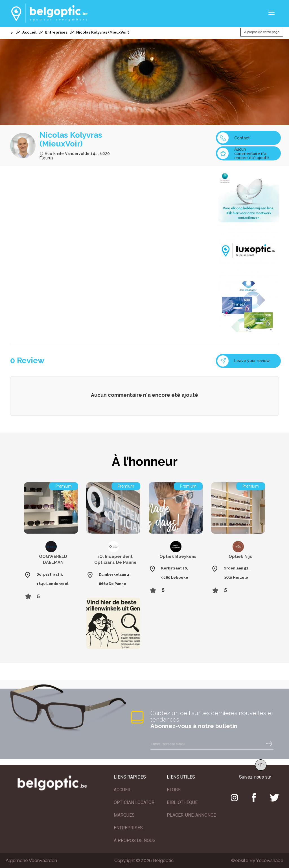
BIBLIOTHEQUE (182, 802)
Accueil (29, 32)
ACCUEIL (123, 790)
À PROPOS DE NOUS (135, 840)
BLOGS (174, 790)
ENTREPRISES (128, 828)
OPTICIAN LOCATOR (134, 802)
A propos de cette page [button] (262, 32)
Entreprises (56, 32)
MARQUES (124, 815)
